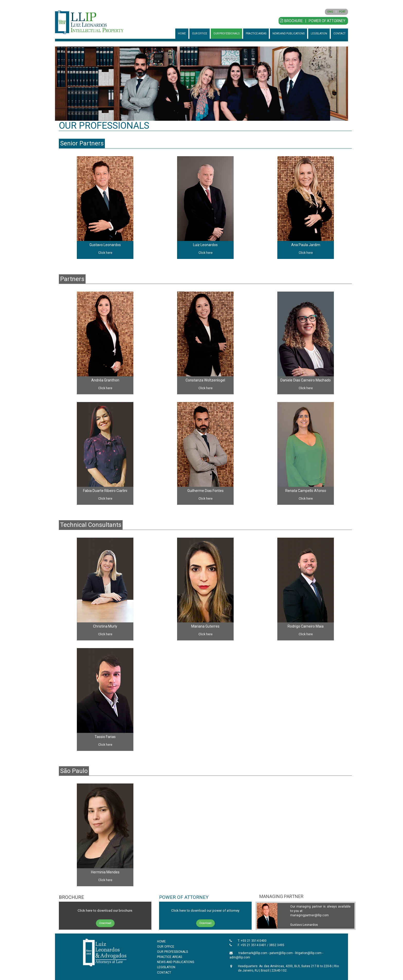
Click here (105, 253)
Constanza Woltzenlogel (205, 380)
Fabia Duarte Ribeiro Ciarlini (105, 491)
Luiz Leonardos (205, 245)
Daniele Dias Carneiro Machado (306, 380)
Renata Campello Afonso (306, 491)
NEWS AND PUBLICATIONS (288, 34)
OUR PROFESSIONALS (226, 34)
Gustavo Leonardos (105, 245)
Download (105, 923)
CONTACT (339, 34)
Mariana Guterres (205, 626)
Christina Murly (105, 626)
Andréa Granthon (105, 380)
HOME (182, 34)
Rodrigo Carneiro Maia (306, 626)
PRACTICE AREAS (256, 34)
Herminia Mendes (105, 872)
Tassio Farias (105, 737)
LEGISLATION (319, 34)
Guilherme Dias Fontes (205, 491)
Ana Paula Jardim (306, 245)
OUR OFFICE (200, 34)
